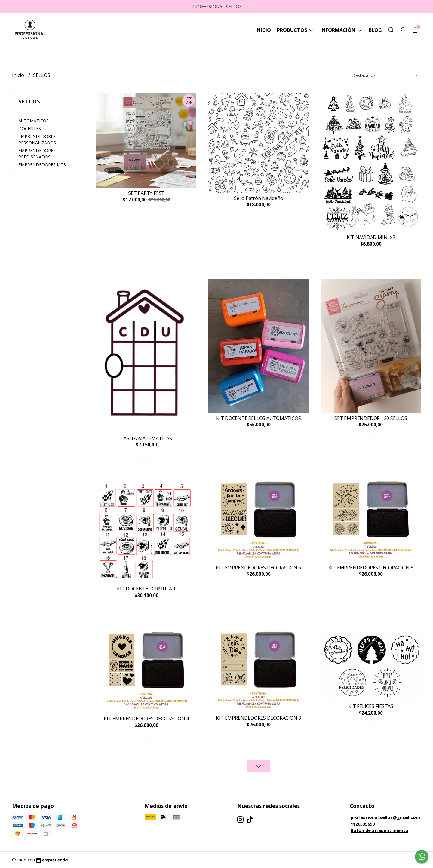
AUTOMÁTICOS (34, 121)
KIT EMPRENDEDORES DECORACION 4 (146, 719)
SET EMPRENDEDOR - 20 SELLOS (371, 418)
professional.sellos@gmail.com (385, 817)
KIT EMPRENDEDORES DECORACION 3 (258, 718)
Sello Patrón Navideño (259, 198)
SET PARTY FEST (146, 193)
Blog (375, 30)
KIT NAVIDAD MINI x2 (371, 237)
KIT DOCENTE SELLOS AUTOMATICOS (259, 418)
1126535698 (363, 824)
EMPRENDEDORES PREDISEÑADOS (37, 154)
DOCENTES (30, 129)
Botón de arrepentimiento (379, 830)
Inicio (263, 30)
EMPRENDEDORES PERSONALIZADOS (37, 140)
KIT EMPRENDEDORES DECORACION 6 (258, 568)
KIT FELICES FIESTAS (371, 706)
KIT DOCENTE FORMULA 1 (146, 589)
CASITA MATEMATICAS (146, 438)
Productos (296, 30)
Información (341, 30)
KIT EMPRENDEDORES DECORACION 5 (371, 568)
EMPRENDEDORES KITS (42, 165)
